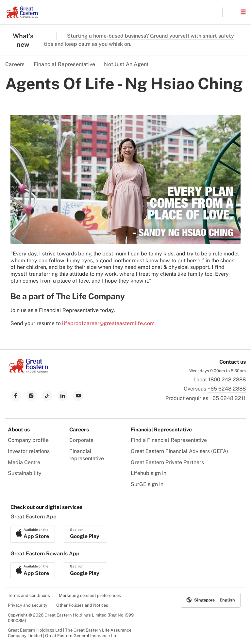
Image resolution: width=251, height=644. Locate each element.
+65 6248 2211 (228, 398)
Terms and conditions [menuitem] (29, 595)
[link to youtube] (78, 396)
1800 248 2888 (227, 380)
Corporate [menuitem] (81, 440)
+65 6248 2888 (227, 389)
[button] (231, 12)
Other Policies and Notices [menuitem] (82, 605)
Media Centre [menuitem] (24, 462)
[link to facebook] (16, 396)
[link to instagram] (31, 396)
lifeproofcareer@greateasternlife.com (108, 323)
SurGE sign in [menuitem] (147, 484)
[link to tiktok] (47, 396)
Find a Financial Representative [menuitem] (169, 440)
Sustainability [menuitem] (25, 473)
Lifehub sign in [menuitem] (149, 473)
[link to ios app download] (33, 534)
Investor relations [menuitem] (29, 451)
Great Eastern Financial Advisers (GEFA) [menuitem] (179, 451)
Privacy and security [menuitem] (28, 605)
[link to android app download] (85, 534)
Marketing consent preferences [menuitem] (90, 595)
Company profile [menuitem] (28, 440)
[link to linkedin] (63, 396)
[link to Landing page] (29, 371)
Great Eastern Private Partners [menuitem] (167, 462)
